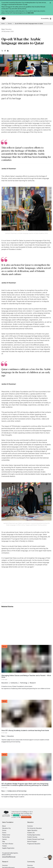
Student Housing (32, 837)
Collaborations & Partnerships (17, 795)
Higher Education (32, 830)
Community (14, 687)
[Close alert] (50, 3)
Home (3, 23)
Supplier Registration (8, 848)
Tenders (5, 846)
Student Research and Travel (36, 839)
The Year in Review (8, 844)
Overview (30, 826)
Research (33, 687)
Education (5, 687)
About (4, 826)
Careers (4, 839)
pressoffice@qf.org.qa (9, 857)
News (3, 740)
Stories (10, 23)
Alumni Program (32, 841)
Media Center (6, 835)
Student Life (31, 833)
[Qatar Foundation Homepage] (4, 19)
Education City (6, 828)
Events (4, 833)
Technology (24, 687)
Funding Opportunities (34, 835)
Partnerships (6, 837)
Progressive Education (34, 844)
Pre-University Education (35, 828)
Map (4, 841)
